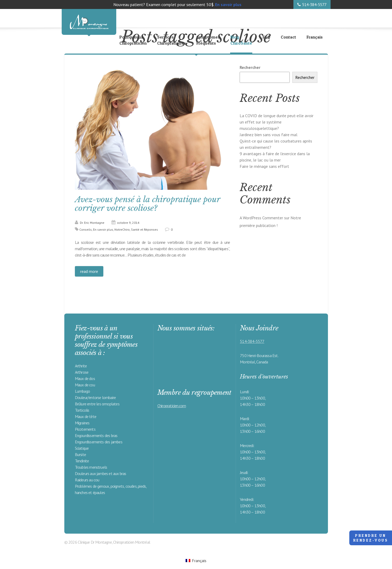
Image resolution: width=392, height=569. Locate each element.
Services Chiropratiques (171, 40)
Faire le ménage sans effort (264, 166)
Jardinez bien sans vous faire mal (268, 135)
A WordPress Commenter (261, 218)
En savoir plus (103, 229)
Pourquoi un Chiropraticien (133, 40)
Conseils (86, 229)
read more (89, 271)
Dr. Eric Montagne (92, 223)
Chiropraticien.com (172, 406)
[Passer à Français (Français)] (196, 560)
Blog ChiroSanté (241, 40)
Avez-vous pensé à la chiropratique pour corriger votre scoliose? (148, 204)
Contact (288, 37)
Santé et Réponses (144, 229)
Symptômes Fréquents (208, 40)
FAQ (266, 37)
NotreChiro (122, 229)
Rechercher (250, 67)
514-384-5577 (314, 4)
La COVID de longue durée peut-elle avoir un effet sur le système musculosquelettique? (277, 122)
